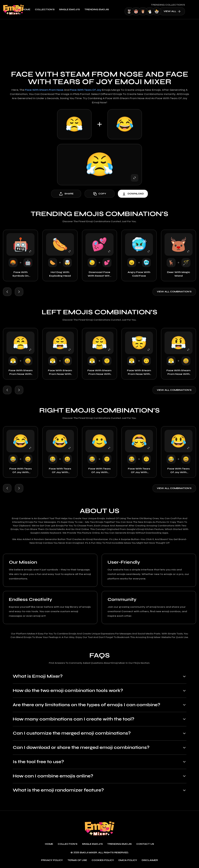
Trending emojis (106, 10)
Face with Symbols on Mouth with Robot (20, 274)
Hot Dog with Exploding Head (60, 274)
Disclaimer (150, 861)
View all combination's (174, 292)
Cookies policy (103, 861)
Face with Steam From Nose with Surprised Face (178, 373)
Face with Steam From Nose (44, 90)
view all (182, 11)
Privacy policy (52, 861)
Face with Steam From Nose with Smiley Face (99, 373)
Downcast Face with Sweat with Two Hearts (99, 274)
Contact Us (145, 844)
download (133, 194)
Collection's (54, 10)
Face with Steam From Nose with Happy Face (21, 373)
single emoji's (79, 10)
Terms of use (77, 861)
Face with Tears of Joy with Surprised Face (178, 471)
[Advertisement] (100, 42)
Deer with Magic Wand (179, 274)
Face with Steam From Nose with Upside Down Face (139, 373)
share (66, 194)
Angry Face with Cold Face (139, 274)
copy (99, 194)
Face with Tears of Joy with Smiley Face (99, 471)
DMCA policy (128, 861)
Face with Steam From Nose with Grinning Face (60, 373)
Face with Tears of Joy (86, 90)
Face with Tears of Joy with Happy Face (21, 471)
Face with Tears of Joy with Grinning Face (60, 471)
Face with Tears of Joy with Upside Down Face (139, 471)
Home (36, 10)
